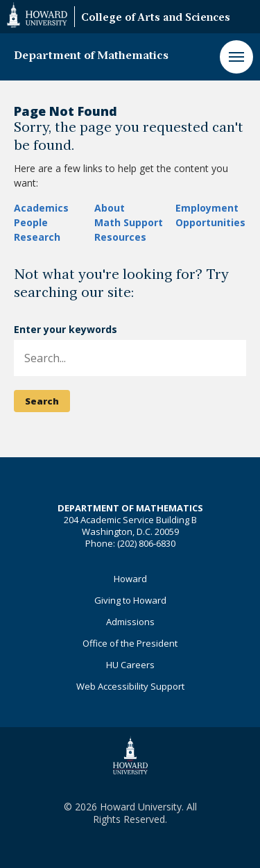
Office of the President (130, 643)
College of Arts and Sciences (156, 18)
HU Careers (130, 665)
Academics (41, 208)
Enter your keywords (66, 329)
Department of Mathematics (91, 56)
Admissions (130, 622)
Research (37, 237)
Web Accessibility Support (130, 686)
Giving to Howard (130, 600)
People (31, 222)
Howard (130, 579)
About (110, 208)
